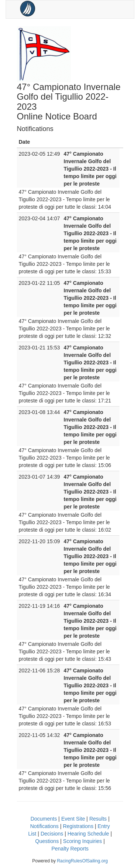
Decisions (52, 834)
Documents (44, 819)
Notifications (44, 826)
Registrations (78, 826)
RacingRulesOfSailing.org (82, 861)
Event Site (73, 819)
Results (98, 819)
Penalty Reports (70, 849)
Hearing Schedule (88, 834)
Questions (47, 841)
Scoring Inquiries (83, 841)
